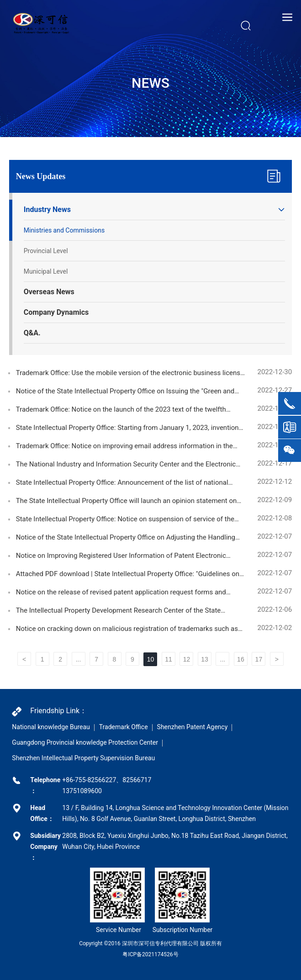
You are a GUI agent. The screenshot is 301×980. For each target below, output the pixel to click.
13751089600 (82, 791)
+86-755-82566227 (89, 780)
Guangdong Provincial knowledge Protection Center (85, 742)
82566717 (137, 780)
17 (259, 659)
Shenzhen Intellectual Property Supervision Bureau (83, 758)
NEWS (150, 83)
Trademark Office (124, 727)
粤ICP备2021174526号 (150, 954)
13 (205, 659)
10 (151, 659)
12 (187, 659)
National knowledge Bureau (51, 727)
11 (169, 659)
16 (241, 659)
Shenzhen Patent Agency (193, 727)
